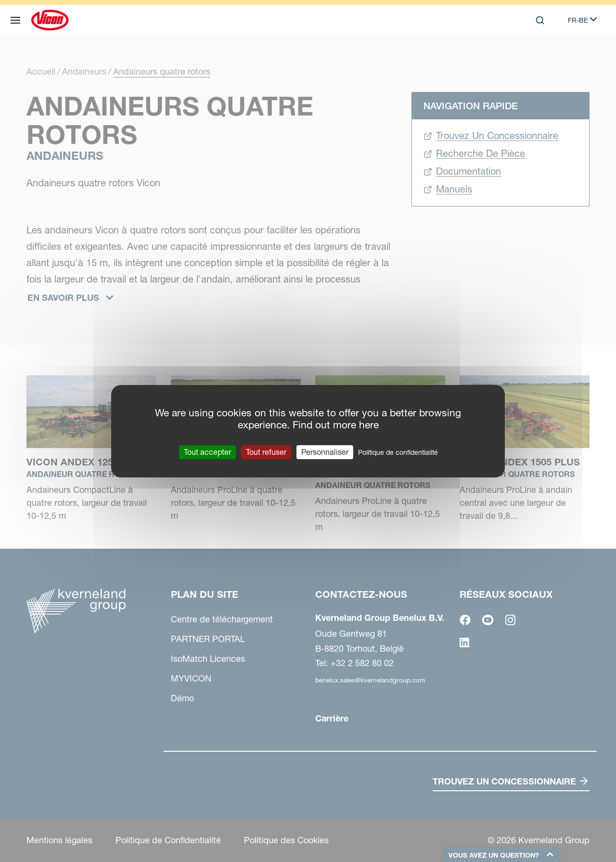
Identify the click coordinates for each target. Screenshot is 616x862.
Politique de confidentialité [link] (398, 452)
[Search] (540, 20)
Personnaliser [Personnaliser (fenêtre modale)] (325, 451)
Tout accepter (207, 451)
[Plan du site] (15, 20)
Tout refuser (266, 451)
